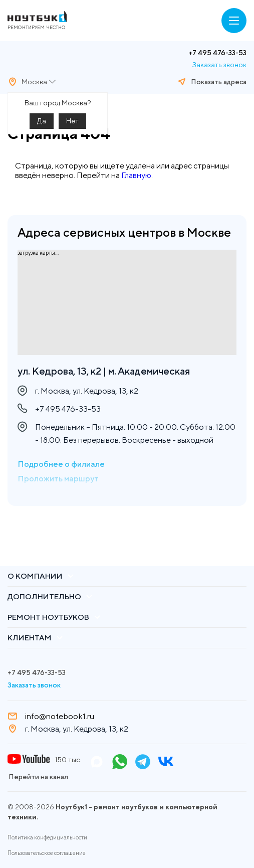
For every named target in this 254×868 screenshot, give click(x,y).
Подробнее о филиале (61, 464)
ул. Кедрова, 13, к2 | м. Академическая (104, 371)
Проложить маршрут (58, 479)
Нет (72, 121)
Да (42, 121)
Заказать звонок (219, 65)
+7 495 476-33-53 (217, 53)
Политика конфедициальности (47, 837)
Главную (136, 175)
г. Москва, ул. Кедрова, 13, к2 (77, 729)
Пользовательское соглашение (47, 853)
